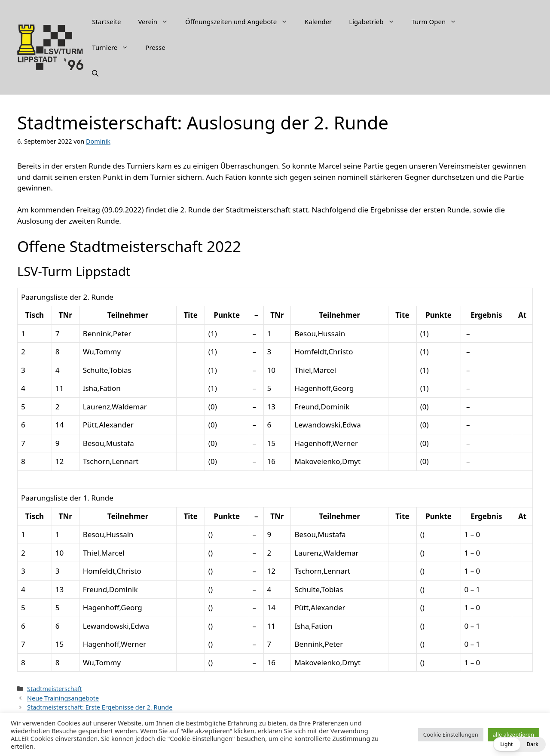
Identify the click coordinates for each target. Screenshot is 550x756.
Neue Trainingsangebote (63, 698)
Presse (155, 47)
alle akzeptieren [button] (513, 734)
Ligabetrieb (376, 22)
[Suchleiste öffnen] (95, 73)
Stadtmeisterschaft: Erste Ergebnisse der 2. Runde (100, 707)
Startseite (106, 22)
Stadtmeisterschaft (55, 689)
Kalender (318, 22)
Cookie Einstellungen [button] (451, 734)
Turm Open (438, 22)
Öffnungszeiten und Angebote (241, 22)
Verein (157, 22)
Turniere (114, 47)
